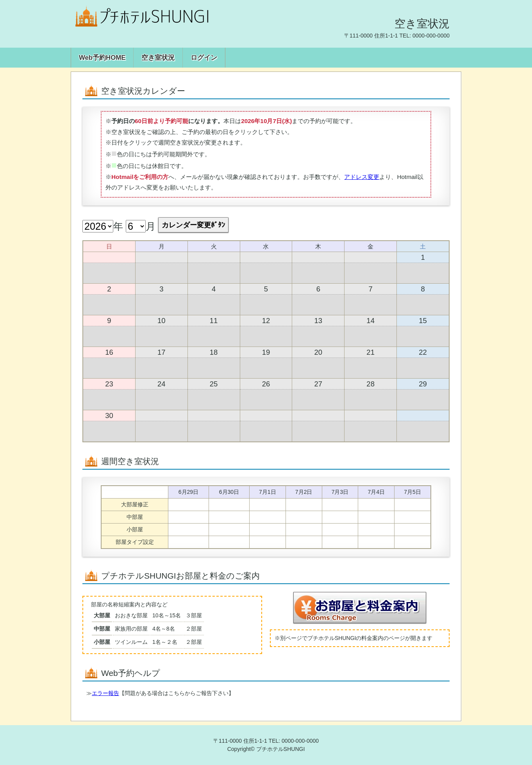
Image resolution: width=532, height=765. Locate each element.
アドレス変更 (362, 177)
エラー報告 (105, 693)
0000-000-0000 (431, 36)
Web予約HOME (102, 58)
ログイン (204, 58)
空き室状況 (158, 58)
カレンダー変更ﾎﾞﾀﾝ (193, 225)
